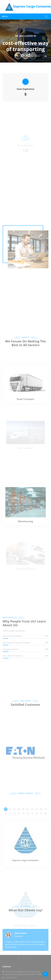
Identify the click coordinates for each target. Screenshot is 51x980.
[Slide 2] (25, 56)
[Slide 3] (33, 56)
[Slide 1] (18, 56)
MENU (5, 16)
